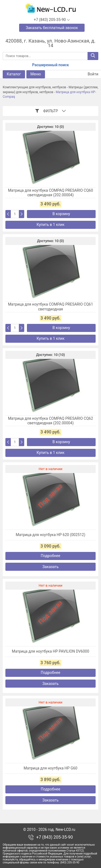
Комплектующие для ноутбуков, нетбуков (34, 87)
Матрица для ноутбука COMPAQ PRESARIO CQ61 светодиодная (51, 307)
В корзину (61, 214)
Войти (90, 74)
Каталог (14, 74)
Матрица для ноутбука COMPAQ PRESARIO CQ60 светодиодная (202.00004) (51, 193)
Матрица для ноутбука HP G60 (50, 768)
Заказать (50, 567)
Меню (36, 74)
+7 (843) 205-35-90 (55, 837)
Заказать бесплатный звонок (52, 28)
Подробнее (50, 556)
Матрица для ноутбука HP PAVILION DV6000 (50, 651)
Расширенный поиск (50, 65)
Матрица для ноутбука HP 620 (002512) (50, 535)
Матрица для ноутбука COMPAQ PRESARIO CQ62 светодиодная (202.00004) (51, 421)
